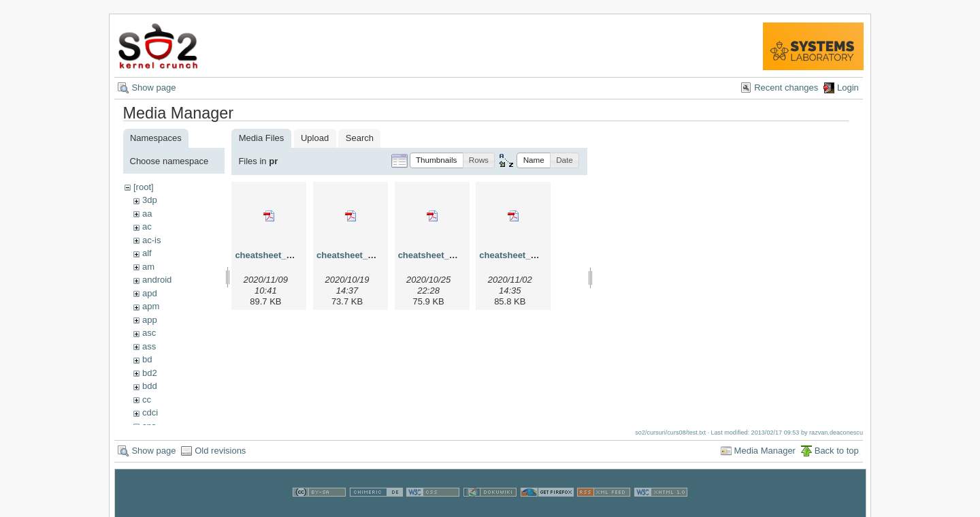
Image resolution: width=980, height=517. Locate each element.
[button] (437, 160)
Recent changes (786, 88)
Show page (153, 88)
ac (147, 226)
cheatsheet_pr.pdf (273, 255)
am (148, 267)
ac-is (151, 240)
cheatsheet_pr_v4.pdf (525, 255)
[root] (144, 187)
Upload (315, 138)
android (157, 280)
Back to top (837, 455)
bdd (150, 386)
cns (149, 426)
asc (149, 333)
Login (848, 88)
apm (151, 306)
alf (147, 253)
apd (150, 293)
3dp (150, 200)
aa (147, 214)
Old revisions (220, 455)
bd (147, 359)
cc (147, 399)
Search (360, 138)
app (150, 320)
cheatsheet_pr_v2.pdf (362, 255)
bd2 (150, 373)
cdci (150, 412)
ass (149, 346)
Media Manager (765, 455)
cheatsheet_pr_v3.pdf (444, 255)
